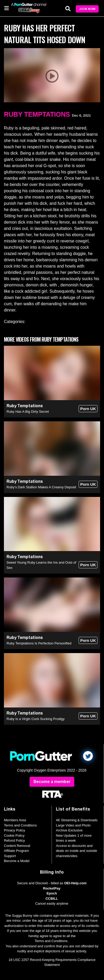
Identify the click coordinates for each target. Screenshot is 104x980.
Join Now (87, 9)
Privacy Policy (15, 830)
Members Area (15, 820)
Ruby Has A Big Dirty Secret (28, 412)
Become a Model (17, 861)
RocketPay (52, 888)
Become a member (52, 782)
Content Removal (17, 846)
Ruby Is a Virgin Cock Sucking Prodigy (36, 719)
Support (10, 856)
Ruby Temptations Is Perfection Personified (39, 643)
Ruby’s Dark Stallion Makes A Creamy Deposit (41, 487)
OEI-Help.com (75, 883)
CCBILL (52, 899)
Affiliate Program (16, 851)
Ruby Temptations (37, 114)
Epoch (52, 893)
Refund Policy (14, 840)
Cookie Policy (14, 835)
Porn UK (88, 409)
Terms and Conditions (20, 825)
